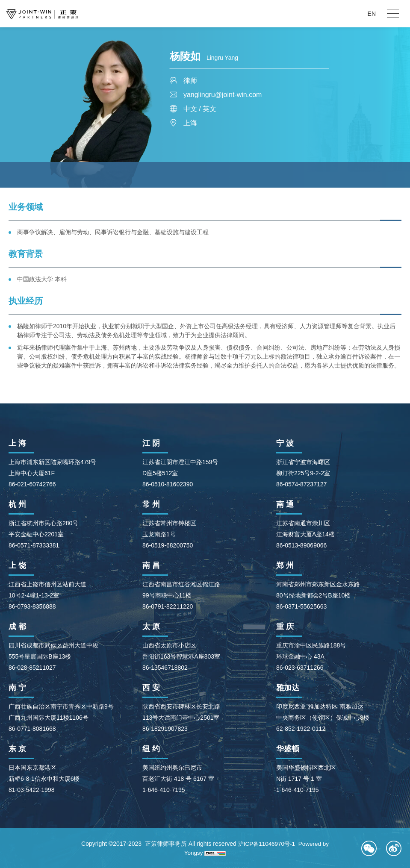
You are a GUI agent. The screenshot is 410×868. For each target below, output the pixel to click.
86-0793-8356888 (32, 606)
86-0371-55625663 (301, 606)
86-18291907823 (165, 729)
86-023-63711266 (300, 668)
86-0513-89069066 (301, 545)
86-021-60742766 (32, 484)
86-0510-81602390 (168, 484)
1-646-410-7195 (164, 790)
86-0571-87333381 (34, 545)
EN (372, 14)
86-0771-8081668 (32, 729)
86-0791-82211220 (168, 606)
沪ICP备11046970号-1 (266, 844)
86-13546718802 (165, 668)
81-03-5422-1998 (31, 790)
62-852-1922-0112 (301, 729)
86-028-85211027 (32, 668)
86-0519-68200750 (168, 545)
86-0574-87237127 (301, 484)
